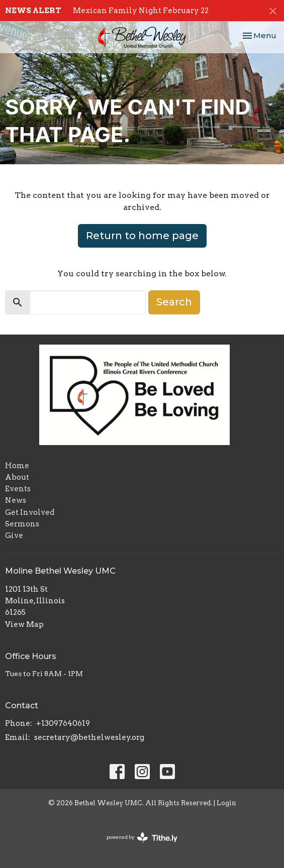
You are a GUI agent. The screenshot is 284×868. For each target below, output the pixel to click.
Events (18, 489)
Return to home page (142, 236)
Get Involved (30, 512)
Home (17, 466)
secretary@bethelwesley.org (89, 737)
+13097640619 (63, 723)
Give (14, 535)
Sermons (22, 524)
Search (174, 302)
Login (226, 803)
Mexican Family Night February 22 (141, 11)
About (17, 477)
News (16, 500)
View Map (24, 624)
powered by (142, 838)
